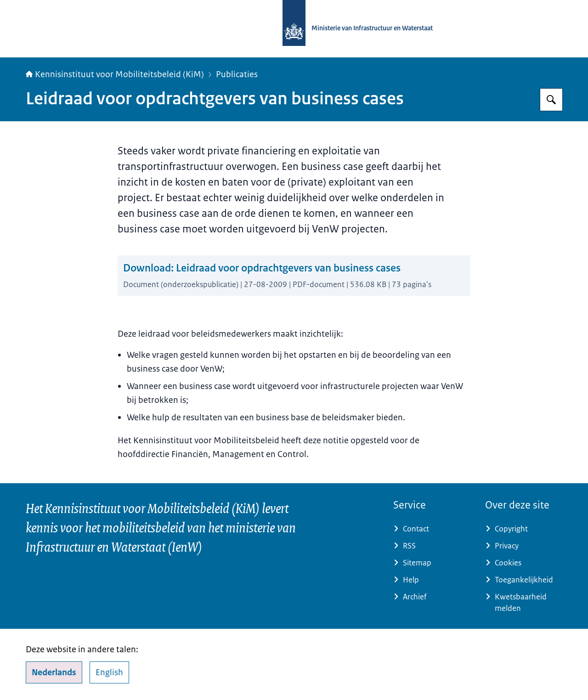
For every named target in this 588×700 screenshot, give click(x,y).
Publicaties (237, 74)
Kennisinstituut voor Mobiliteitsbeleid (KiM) (115, 74)
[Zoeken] (551, 100)
